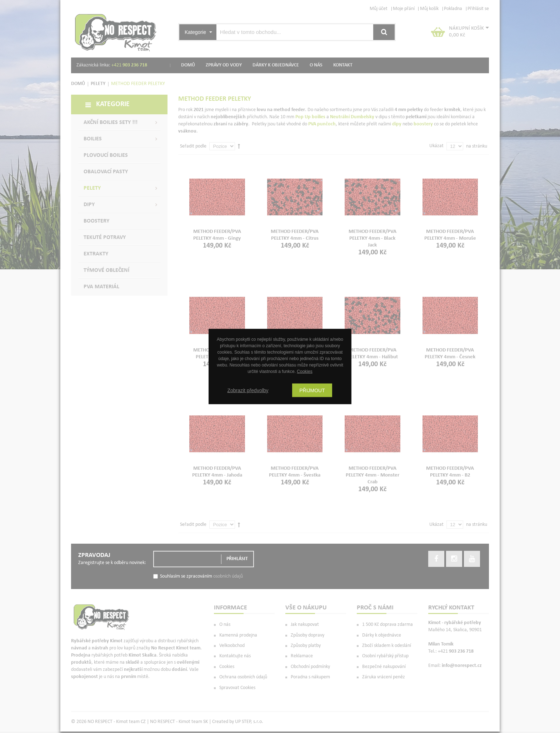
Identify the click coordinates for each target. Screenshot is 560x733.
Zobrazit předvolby (248, 390)
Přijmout (312, 390)
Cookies (304, 372)
